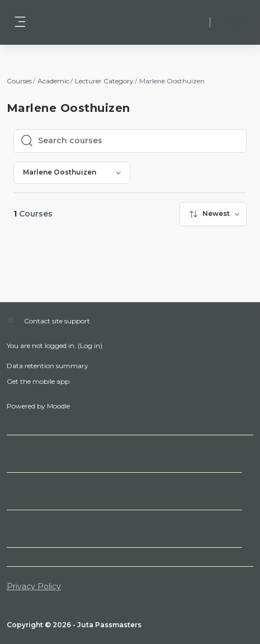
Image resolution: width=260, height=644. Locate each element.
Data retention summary (48, 366)
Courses (19, 81)
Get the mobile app (38, 381)
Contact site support (57, 321)
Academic (53, 81)
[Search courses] (139, 141)
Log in (233, 22)
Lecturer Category (104, 81)
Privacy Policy (34, 586)
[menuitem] (213, 214)
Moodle (58, 406)
